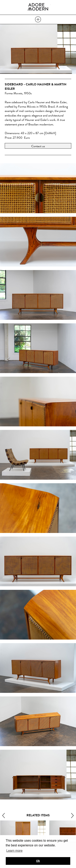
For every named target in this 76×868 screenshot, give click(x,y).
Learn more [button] (14, 851)
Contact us (38, 146)
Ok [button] (38, 861)
